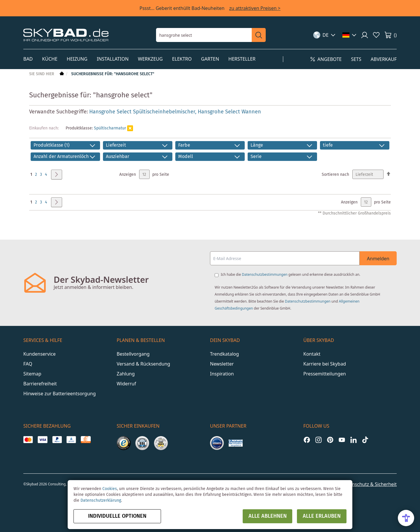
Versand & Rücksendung (143, 364)
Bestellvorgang (133, 354)
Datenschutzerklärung (101, 501)
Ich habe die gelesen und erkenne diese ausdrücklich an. (290, 274)
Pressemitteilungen (325, 374)
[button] (324, 35)
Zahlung (126, 374)
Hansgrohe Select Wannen (229, 112)
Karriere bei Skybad (325, 364)
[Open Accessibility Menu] (406, 518)
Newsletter (222, 364)
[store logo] (66, 35)
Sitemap (32, 374)
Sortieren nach (335, 175)
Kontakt (312, 354)
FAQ (28, 364)
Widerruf (126, 384)
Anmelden (378, 259)
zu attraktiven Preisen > (255, 8)
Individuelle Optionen (117, 516)
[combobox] (204, 35)
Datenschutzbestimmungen (265, 274)
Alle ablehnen (268, 516)
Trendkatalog (224, 354)
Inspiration (222, 374)
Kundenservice (40, 354)
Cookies (110, 489)
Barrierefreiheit (40, 384)
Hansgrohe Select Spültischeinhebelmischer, (143, 112)
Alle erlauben (322, 516)
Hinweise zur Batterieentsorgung (60, 394)
